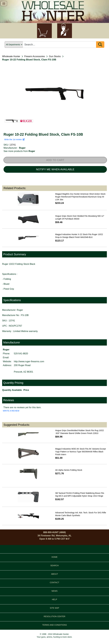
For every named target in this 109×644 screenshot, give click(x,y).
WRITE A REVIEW (11, 411)
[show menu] (4, 4)
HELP (55, 599)
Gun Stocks (55, 56)
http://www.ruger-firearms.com (29, 361)
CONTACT (55, 582)
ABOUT (54, 574)
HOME (54, 557)
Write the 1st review (14, 139)
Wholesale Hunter (11, 56)
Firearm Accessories (35, 56)
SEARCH (54, 565)
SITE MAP (54, 608)
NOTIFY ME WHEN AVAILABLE (55, 169)
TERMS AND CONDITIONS (54, 625)
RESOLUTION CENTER (54, 616)
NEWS (54, 591)
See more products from (19, 151)
